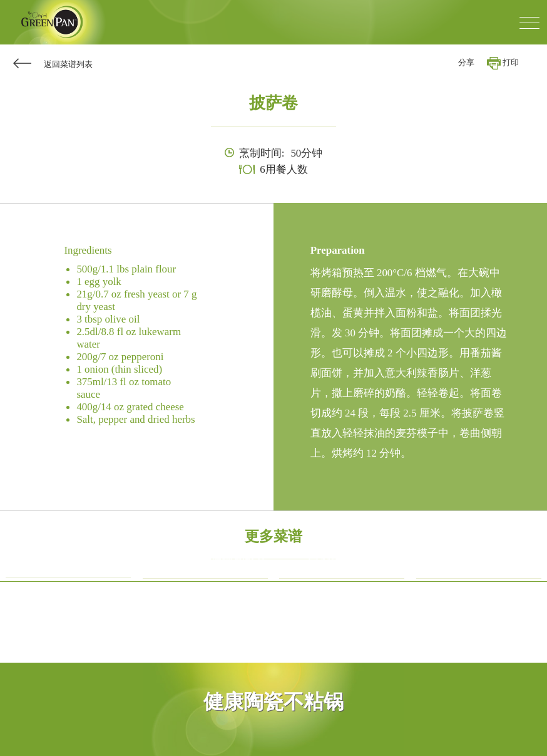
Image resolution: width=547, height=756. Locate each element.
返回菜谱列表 (68, 65)
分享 (466, 63)
